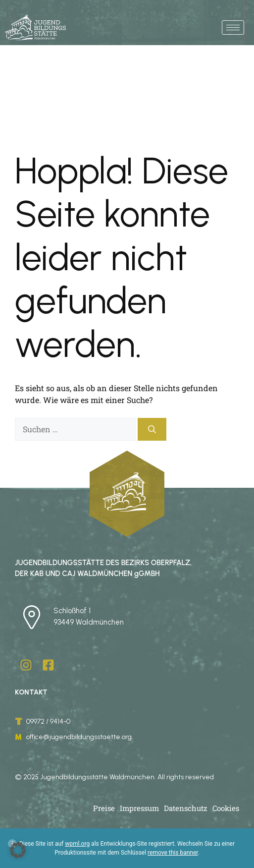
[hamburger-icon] (233, 28)
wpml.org (77, 844)
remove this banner (173, 853)
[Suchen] (152, 429)
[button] (18, 850)
